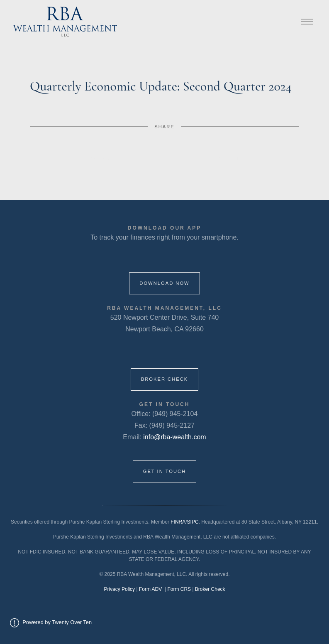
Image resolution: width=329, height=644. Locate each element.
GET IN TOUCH (165, 471)
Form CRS (180, 589)
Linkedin (227, 159)
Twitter (165, 159)
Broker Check (165, 379)
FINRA (178, 522)
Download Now (164, 283)
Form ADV (151, 589)
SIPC (193, 522)
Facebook (102, 159)
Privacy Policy (119, 589)
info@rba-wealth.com (174, 437)
